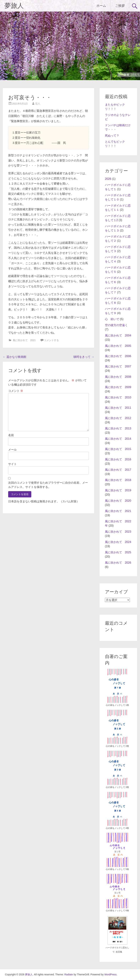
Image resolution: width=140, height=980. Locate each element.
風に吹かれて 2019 (118, 490)
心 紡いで (112, 319)
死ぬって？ (112, 136)
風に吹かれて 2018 (118, 480)
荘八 (38, 104)
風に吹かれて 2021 (24, 340)
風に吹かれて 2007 (118, 366)
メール (12, 450)
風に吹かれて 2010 (118, 397)
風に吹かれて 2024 (118, 542)
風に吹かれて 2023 (118, 532)
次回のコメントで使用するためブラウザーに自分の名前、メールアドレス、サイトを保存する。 (48, 485)
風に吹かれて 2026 (118, 563)
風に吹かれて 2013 (118, 428)
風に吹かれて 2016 (118, 459)
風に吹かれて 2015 (118, 449)
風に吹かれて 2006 (118, 356)
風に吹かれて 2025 (118, 552)
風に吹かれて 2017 (118, 470)
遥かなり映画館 (15, 357)
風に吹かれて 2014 (118, 439)
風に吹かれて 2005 (118, 346)
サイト (12, 464)
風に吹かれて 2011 (118, 408)
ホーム (101, 6)
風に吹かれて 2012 (118, 418)
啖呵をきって (84, 357)
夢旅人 (14, 6)
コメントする (51, 340)
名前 (11, 435)
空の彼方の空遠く (116, 325)
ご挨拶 (120, 6)
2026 (108, 179)
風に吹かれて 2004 (118, 335)
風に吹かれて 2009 (118, 387)
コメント (16, 391)
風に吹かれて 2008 (118, 377)
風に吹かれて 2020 (118, 501)
